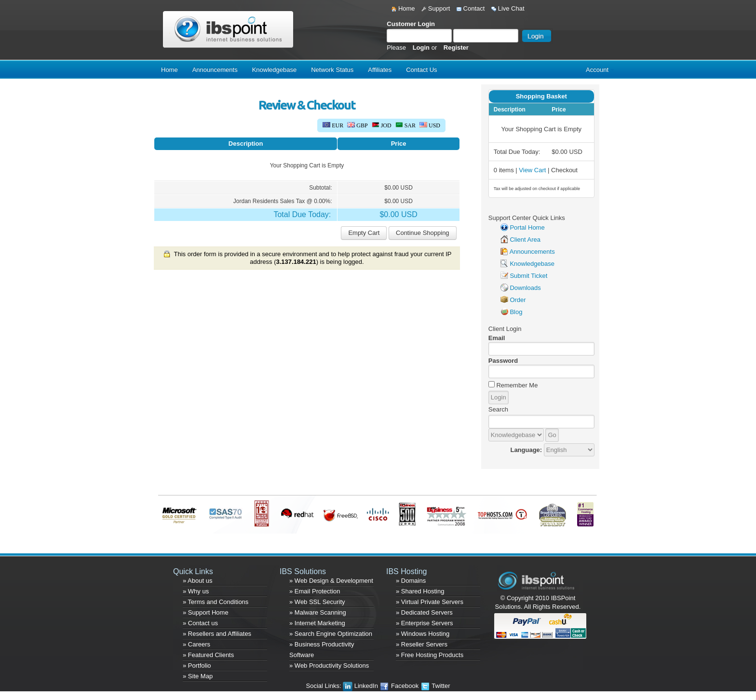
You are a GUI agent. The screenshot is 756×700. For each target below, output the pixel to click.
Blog (516, 312)
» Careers (196, 644)
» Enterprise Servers (425, 623)
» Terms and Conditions (216, 602)
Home (403, 8)
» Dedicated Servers (424, 612)
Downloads (525, 288)
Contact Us (421, 70)
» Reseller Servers (422, 644)
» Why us (196, 591)
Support (436, 8)
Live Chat (508, 8)
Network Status (332, 70)
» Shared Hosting (420, 591)
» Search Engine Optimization (331, 634)
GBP (357, 125)
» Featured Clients (208, 655)
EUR (333, 125)
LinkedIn (361, 686)
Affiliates (380, 70)
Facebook (400, 686)
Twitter (435, 686)
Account (597, 70)
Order (518, 300)
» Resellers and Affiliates (217, 634)
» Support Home (206, 612)
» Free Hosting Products (430, 655)
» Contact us (200, 623)
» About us (197, 581)
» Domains (411, 581)
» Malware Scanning (318, 612)
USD (430, 125)
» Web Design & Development (331, 581)
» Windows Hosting (423, 634)
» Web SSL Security (317, 602)
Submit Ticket (528, 276)
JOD (382, 125)
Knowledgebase (275, 70)
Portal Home (527, 227)
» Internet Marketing (317, 623)
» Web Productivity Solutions (329, 666)
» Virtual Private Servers (430, 602)
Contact (471, 8)
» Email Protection (315, 591)
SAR (405, 125)
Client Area (525, 240)
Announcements (215, 70)
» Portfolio (197, 666)
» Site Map (198, 676)
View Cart (532, 170)
